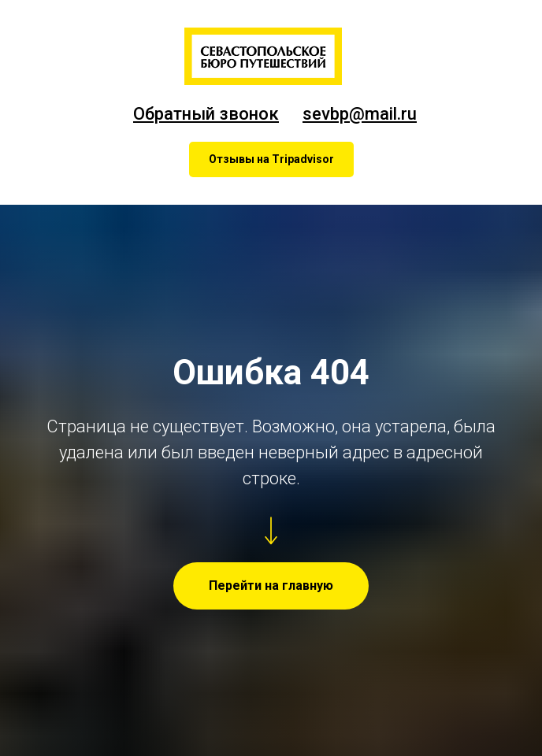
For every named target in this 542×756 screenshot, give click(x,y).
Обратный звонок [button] (206, 114)
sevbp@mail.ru (360, 114)
